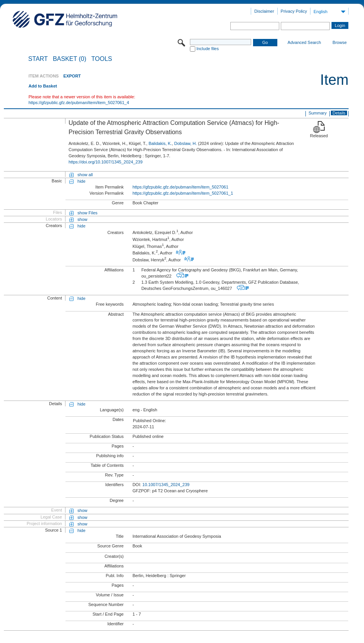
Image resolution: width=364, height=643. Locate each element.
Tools (102, 59)
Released (319, 136)
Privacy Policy (294, 11)
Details (339, 113)
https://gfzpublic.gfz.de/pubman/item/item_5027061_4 (79, 103)
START (38, 59)
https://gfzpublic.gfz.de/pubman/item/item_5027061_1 (183, 193)
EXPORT (72, 76)
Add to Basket (43, 86)
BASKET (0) (70, 59)
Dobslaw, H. (185, 143)
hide (81, 181)
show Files (87, 213)
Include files (208, 49)
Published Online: (149, 421)
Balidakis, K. (160, 143)
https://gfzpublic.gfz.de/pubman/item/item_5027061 (180, 187)
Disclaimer (264, 11)
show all (85, 175)
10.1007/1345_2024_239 (166, 485)
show (82, 219)
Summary (318, 113)
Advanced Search (304, 42)
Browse (340, 42)
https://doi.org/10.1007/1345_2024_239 (106, 162)
